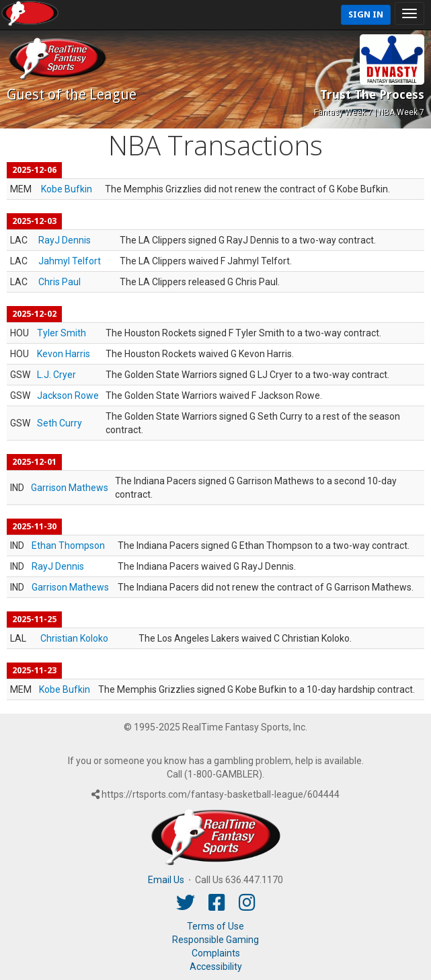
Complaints (216, 953)
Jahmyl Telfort (70, 261)
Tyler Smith (62, 333)
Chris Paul (60, 282)
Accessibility (216, 967)
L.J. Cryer (56, 375)
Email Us (166, 880)
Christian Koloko (74, 638)
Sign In (366, 14)
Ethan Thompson (68, 545)
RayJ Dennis (65, 240)
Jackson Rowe (68, 395)
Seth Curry (60, 423)
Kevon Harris (64, 354)
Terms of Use (215, 926)
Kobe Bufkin (67, 189)
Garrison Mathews (70, 488)
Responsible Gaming (215, 940)
